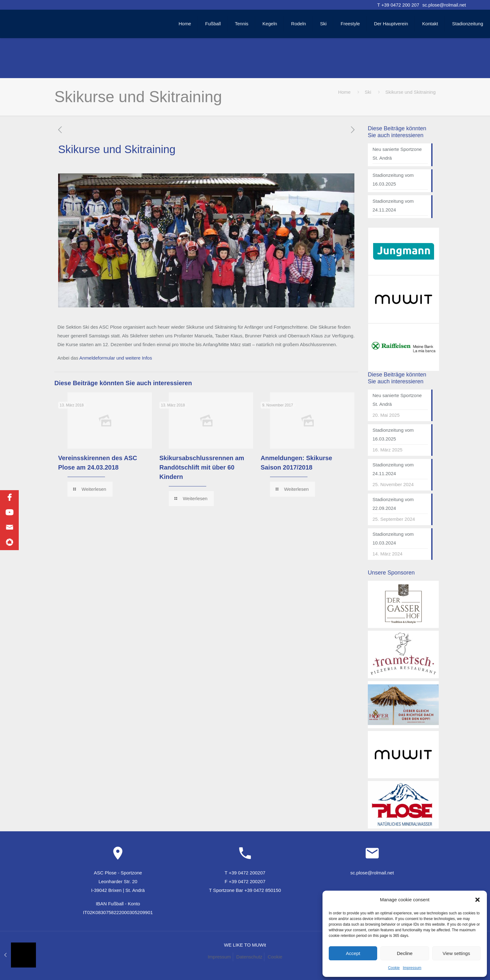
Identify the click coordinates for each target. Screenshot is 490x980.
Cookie (394, 968)
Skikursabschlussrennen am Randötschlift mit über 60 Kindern (202, 467)
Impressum (412, 968)
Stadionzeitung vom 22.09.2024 (393, 504)
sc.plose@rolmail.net (444, 5)
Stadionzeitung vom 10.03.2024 (393, 538)
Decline (405, 953)
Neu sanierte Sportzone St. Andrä (397, 154)
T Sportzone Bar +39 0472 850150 (245, 890)
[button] (477, 900)
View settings (456, 953)
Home (344, 92)
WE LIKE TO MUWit (245, 945)
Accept (353, 953)
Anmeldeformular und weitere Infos (116, 358)
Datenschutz (249, 957)
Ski (368, 92)
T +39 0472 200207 (245, 873)
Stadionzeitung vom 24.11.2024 (393, 205)
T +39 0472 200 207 (398, 5)
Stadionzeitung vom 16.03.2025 (393, 179)
